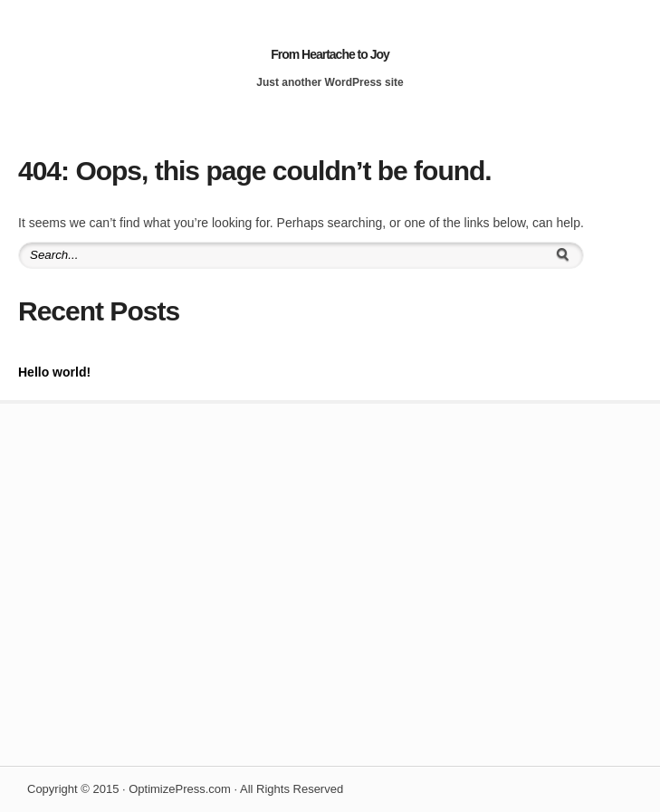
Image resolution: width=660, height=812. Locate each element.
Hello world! (54, 372)
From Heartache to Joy (330, 54)
